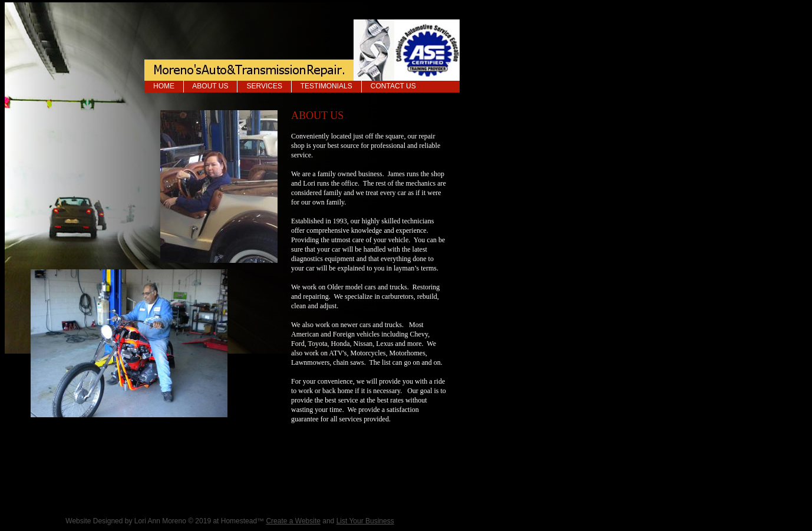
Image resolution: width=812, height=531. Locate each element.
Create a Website (293, 521)
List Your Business (365, 521)
